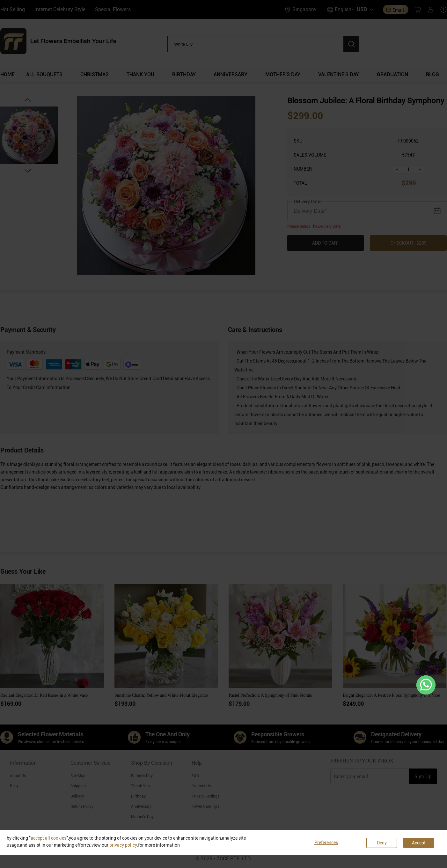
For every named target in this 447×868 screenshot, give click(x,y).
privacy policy (123, 845)
